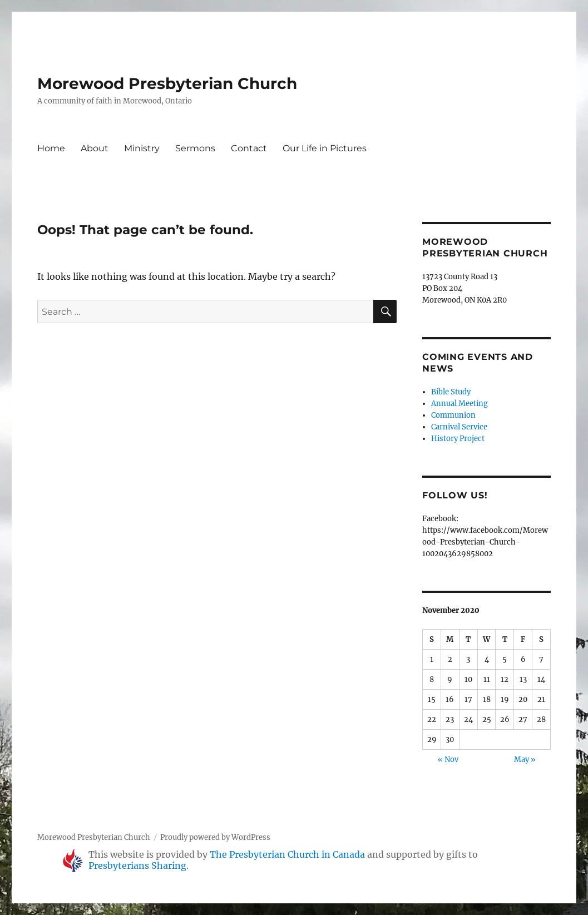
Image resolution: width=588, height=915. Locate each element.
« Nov (448, 760)
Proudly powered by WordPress (215, 837)
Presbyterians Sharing (137, 865)
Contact (249, 148)
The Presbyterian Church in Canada (287, 854)
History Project (458, 439)
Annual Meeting (459, 404)
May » (525, 760)
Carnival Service (459, 427)
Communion (453, 415)
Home (51, 148)
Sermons (195, 148)
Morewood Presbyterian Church (167, 83)
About (95, 148)
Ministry (142, 148)
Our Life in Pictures (325, 148)
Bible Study (451, 392)
